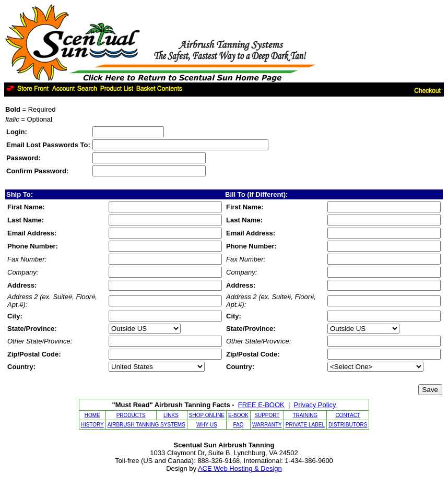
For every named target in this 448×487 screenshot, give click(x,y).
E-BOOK (238, 415)
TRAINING (305, 415)
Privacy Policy (315, 405)
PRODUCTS (131, 415)
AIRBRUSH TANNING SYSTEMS (146, 425)
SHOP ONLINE (207, 415)
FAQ (238, 425)
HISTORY (92, 425)
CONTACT (348, 415)
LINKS (171, 415)
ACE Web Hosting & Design (240, 468)
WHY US (207, 425)
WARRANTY (267, 425)
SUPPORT (267, 415)
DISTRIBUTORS (348, 425)
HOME (92, 415)
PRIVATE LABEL (305, 425)
